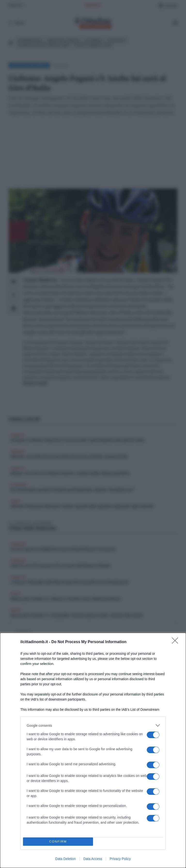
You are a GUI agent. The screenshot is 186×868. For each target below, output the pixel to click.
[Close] (177, 642)
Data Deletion (66, 859)
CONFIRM (58, 842)
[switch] (153, 735)
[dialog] (93, 750)
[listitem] (93, 725)
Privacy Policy (120, 859)
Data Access (93, 859)
